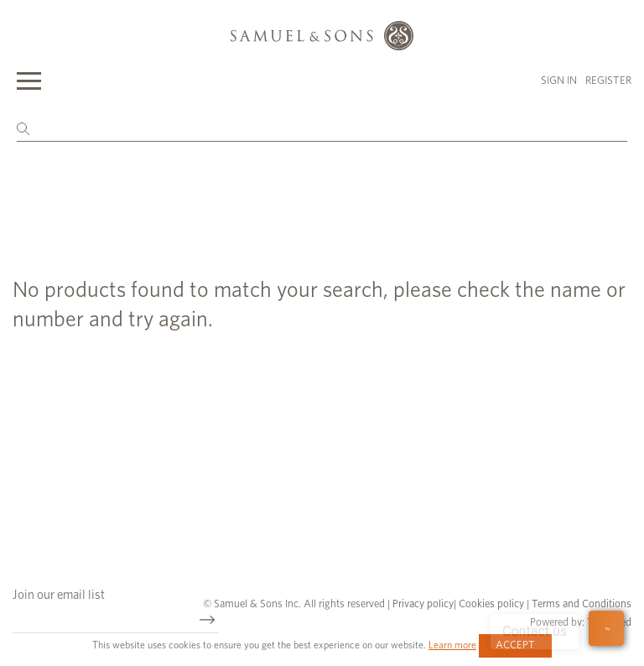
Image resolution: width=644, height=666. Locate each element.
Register (608, 81)
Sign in (559, 81)
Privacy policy (423, 604)
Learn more (452, 645)
